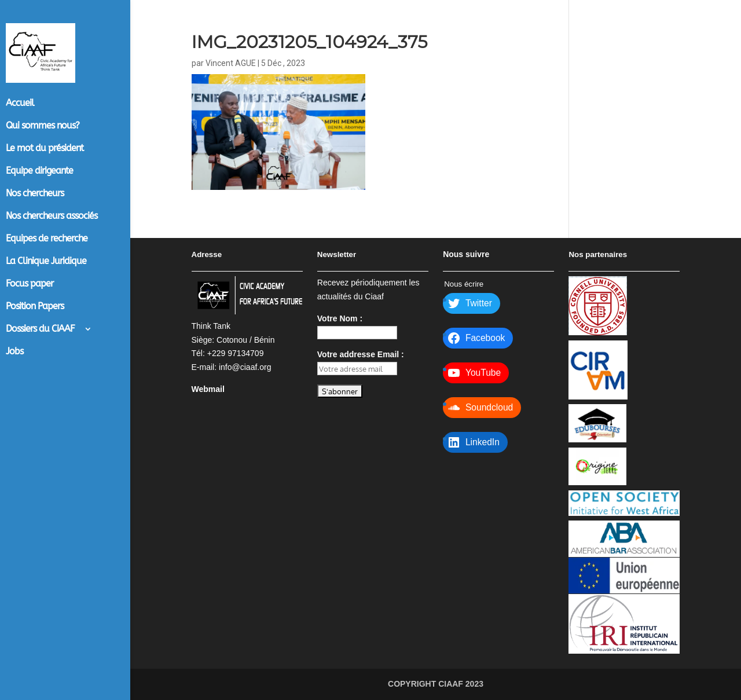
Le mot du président (45, 149)
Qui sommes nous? (43, 126)
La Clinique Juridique (46, 262)
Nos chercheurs (35, 194)
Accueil (20, 104)
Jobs (14, 352)
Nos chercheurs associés (52, 217)
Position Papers (35, 307)
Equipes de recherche (47, 239)
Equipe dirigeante (39, 171)
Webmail (208, 389)
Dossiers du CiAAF (40, 329)
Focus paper (30, 284)
